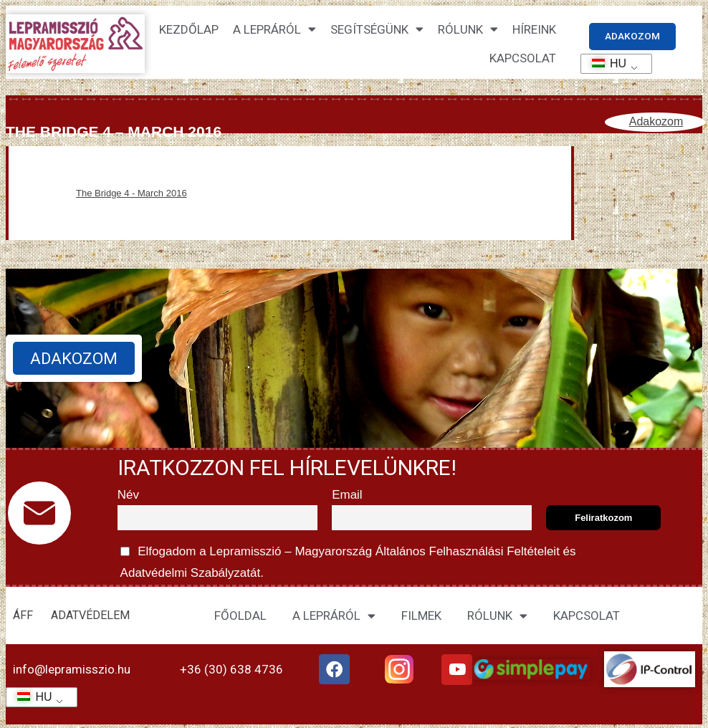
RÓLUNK (497, 617)
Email (347, 495)
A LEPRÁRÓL (334, 617)
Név (128, 495)
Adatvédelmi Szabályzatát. (191, 574)
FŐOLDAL (240, 617)
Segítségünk (377, 30)
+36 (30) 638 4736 (231, 670)
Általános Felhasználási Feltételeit (467, 552)
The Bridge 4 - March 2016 (131, 194)
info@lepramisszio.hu (72, 670)
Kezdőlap (189, 30)
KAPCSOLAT (523, 59)
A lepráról (274, 30)
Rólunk (468, 30)
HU (604, 63)
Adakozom (656, 122)
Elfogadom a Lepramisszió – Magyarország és (347, 560)
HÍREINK (534, 30)
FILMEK (421, 617)
